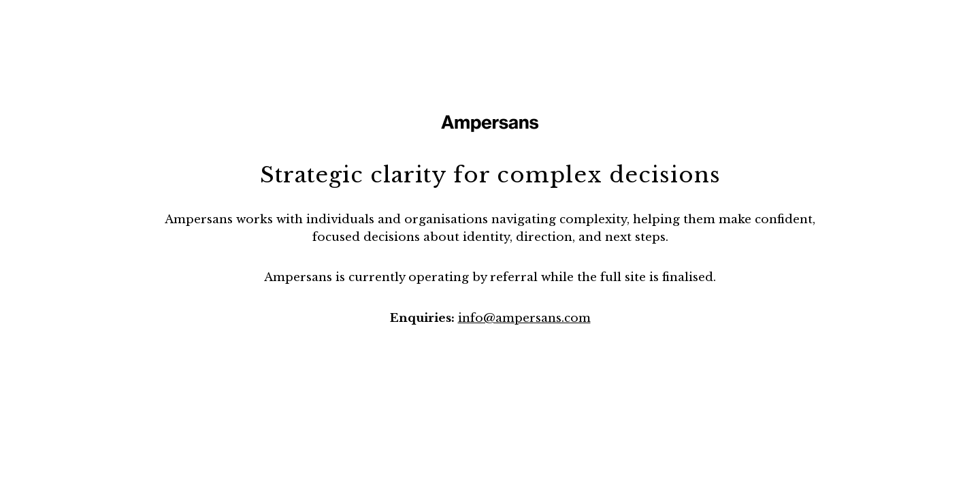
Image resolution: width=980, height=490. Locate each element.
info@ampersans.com (524, 318)
